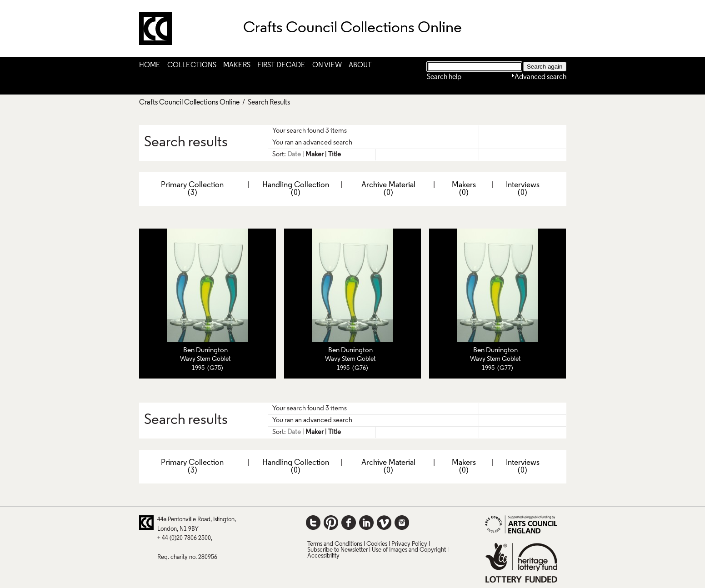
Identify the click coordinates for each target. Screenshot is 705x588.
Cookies (377, 544)
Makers (237, 65)
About (360, 65)
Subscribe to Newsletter (337, 550)
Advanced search (540, 77)
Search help (444, 77)
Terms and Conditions (335, 544)
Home (150, 65)
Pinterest (331, 523)
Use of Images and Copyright (409, 550)
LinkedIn (366, 523)
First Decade (281, 65)
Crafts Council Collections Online (189, 103)
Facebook (349, 523)
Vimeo (384, 523)
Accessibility (323, 556)
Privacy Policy (409, 544)
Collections (192, 65)
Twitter (313, 523)
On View (327, 65)
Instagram (402, 523)
